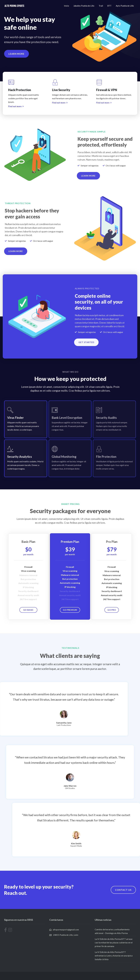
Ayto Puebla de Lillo (125, 6)
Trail (101, 6)
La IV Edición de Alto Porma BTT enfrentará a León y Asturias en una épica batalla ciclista (114, 956)
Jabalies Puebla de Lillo (84, 6)
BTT (109, 6)
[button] (16, 55)
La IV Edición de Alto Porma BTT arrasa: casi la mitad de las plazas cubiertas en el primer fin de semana (114, 943)
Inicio (67, 6)
